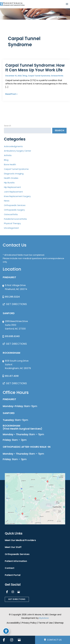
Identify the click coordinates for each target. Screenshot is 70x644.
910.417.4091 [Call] (12, 376)
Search (7, 126)
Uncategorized (11, 228)
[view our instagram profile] (13, 592)
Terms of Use (46, 623)
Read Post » (11, 94)
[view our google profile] (19, 592)
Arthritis (8, 155)
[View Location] (15, 287)
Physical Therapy (12, 223)
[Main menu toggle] (67, 4)
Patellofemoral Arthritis (15, 219)
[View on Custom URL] (35, 499)
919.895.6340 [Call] (12, 336)
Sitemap (59, 623)
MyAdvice (44, 618)
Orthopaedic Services (15, 205)
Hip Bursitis (9, 183)
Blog (25, 76)
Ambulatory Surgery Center (18, 151)
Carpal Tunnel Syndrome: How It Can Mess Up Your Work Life (35, 68)
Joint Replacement (13, 192)
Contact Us (53, 640)
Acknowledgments (13, 146)
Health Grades (11, 178)
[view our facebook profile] (7, 592)
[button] (15, 304)
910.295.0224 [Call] (12, 297)
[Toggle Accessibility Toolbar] (6, 631)
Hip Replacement (12, 187)
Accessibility (13, 623)
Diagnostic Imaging (14, 174)
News (7, 201)
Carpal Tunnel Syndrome (39, 76)
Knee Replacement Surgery (17, 196)
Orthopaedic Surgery (14, 210)
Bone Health (10, 165)
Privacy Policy (29, 623)
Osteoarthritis (57, 76)
